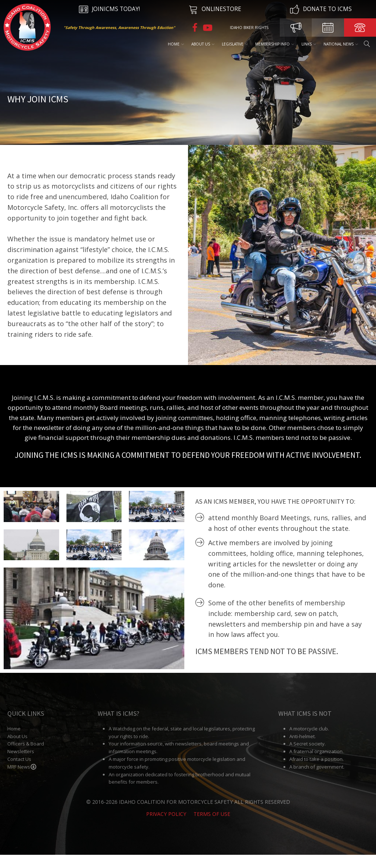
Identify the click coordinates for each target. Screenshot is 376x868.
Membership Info (274, 44)
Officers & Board (26, 757)
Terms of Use (212, 827)
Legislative (234, 44)
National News (340, 44)
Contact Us (19, 772)
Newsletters (21, 765)
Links (308, 44)
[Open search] (367, 44)
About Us (203, 44)
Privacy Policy (166, 827)
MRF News (22, 780)
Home (176, 44)
